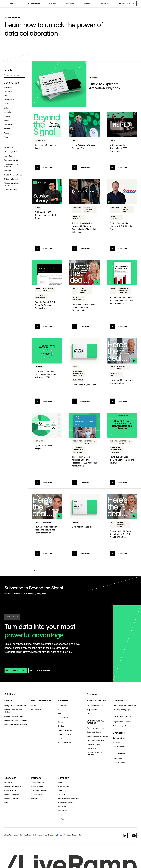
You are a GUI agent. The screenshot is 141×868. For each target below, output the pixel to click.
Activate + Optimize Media (14, 716)
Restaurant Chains (64, 734)
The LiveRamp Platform (95, 706)
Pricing (89, 714)
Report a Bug (77, 835)
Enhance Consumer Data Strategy (13, 711)
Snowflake (35, 799)
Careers (60, 790)
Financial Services (64, 718)
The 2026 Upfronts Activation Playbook (105, 86)
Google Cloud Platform (39, 795)
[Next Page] (37, 571)
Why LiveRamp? (93, 710)
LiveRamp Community (12, 799)
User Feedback (65, 835)
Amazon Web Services (39, 790)
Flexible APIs (91, 748)
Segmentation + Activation (122, 722)
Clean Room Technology (95, 740)
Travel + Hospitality (64, 742)
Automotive (62, 706)
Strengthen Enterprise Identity (15, 706)
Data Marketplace (119, 738)
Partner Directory (37, 786)
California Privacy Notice (29, 835)
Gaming (60, 722)
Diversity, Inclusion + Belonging (68, 799)
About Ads (8, 835)
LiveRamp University (12, 795)
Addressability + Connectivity (123, 726)
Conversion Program (120, 762)
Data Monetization (119, 746)
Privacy (16, 835)
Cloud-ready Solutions (95, 732)
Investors (61, 819)
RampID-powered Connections (98, 736)
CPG (59, 714)
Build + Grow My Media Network (16, 724)
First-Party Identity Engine (122, 710)
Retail (60, 738)
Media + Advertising (65, 730)
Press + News (62, 811)
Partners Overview (38, 782)
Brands (34, 706)
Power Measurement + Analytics (16, 720)
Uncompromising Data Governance (95, 754)
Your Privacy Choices (46, 835)
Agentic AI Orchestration (96, 728)
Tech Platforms (36, 710)
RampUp (7, 803)
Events (60, 815)
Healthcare (61, 726)
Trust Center (62, 807)
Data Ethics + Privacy (65, 803)
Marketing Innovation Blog (14, 786)
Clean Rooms (118, 758)
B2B (59, 710)
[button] (13, 4)
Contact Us (62, 795)
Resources (8, 782)
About (60, 782)
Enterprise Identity (93, 744)
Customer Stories (33, 4)
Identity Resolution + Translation (124, 706)
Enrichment (117, 742)
